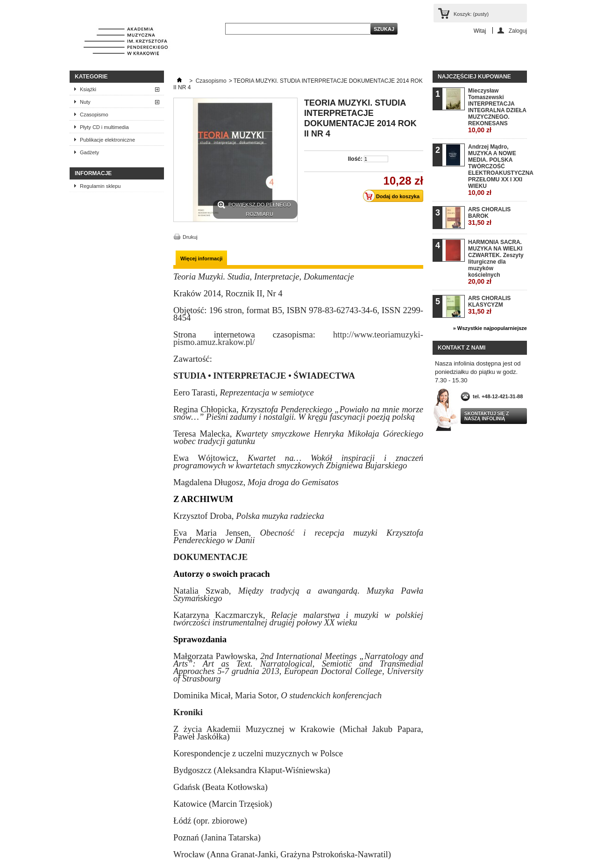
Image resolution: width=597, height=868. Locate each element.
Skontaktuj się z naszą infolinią (487, 416)
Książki (88, 89)
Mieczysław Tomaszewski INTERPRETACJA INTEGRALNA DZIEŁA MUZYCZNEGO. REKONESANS (497, 111)
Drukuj (190, 237)
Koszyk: (471, 14)
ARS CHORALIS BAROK (489, 216)
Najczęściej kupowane (474, 77)
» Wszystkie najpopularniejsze (490, 328)
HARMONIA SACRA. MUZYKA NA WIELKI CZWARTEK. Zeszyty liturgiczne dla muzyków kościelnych (496, 262)
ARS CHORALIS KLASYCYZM (489, 305)
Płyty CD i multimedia (104, 127)
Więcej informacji (201, 258)
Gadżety (89, 152)
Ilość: (355, 159)
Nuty (85, 102)
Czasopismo (94, 115)
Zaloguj (518, 31)
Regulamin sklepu (100, 186)
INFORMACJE (93, 173)
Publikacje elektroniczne (107, 140)
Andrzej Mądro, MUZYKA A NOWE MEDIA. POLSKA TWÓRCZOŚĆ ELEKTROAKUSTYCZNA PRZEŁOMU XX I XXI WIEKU (497, 170)
